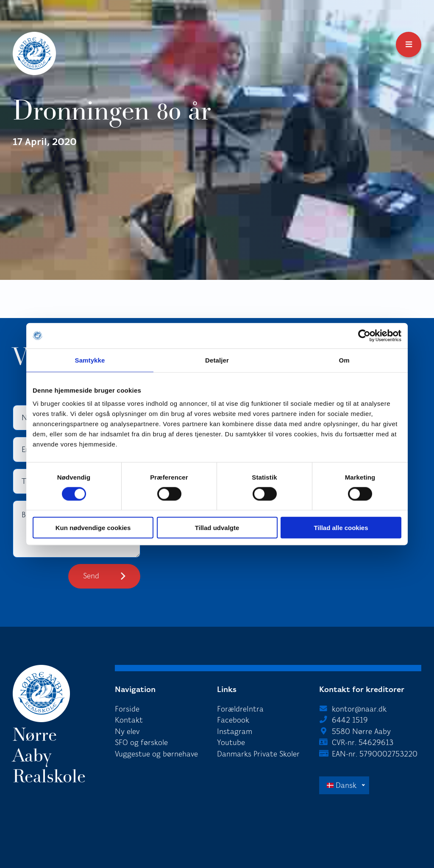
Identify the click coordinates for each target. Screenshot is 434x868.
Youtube (231, 742)
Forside (127, 709)
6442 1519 (350, 720)
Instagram (235, 731)
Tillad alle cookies (341, 528)
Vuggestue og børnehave (156, 754)
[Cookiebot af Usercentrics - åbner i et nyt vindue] (364, 335)
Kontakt (129, 720)
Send (91, 576)
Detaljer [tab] (217, 360)
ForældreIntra (240, 709)
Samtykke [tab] (90, 360)
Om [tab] (344, 360)
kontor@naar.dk (359, 709)
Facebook (233, 720)
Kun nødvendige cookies (93, 528)
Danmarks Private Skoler (258, 754)
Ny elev (127, 731)
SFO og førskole (141, 742)
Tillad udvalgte (217, 528)
